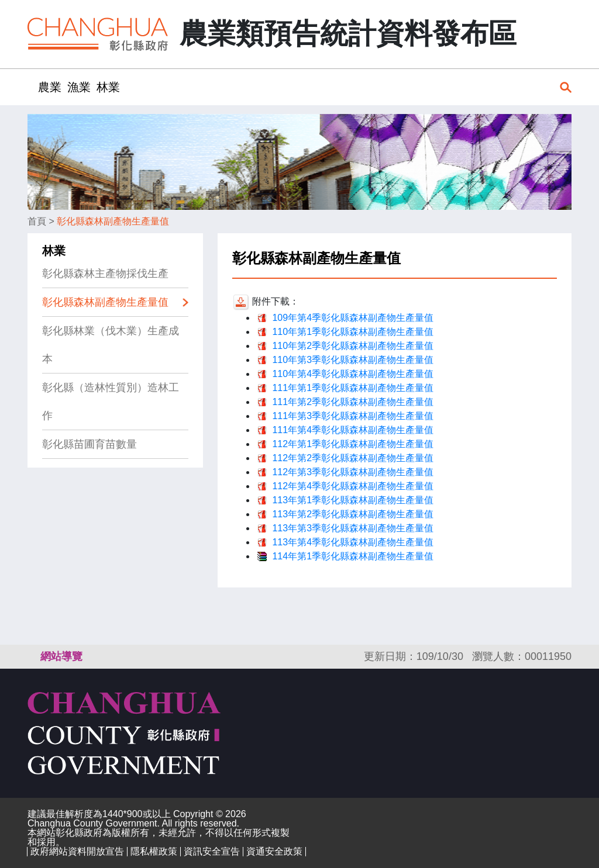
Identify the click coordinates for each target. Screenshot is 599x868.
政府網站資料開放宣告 (77, 851)
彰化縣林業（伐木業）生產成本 (111, 345)
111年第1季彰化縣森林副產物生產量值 (353, 388)
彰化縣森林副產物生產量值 (113, 221)
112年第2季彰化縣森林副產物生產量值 (353, 458)
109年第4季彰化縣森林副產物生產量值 (353, 318)
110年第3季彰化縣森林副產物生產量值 (353, 360)
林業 (54, 251)
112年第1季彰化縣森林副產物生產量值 (353, 444)
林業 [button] (108, 87)
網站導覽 (61, 656)
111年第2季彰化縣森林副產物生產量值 (353, 402)
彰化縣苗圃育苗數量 (89, 444)
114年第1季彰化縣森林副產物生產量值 (353, 556)
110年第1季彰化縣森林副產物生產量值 (353, 332)
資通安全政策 (274, 851)
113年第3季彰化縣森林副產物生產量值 (353, 528)
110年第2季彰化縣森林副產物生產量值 (353, 346)
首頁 (37, 221)
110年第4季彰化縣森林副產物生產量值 (353, 374)
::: (31, 87)
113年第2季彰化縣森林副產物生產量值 (353, 514)
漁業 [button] (79, 87)
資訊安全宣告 (212, 851)
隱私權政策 (154, 851)
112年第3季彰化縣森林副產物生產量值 (353, 472)
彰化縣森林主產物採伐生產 (105, 274)
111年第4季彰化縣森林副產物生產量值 (353, 430)
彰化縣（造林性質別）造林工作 (111, 402)
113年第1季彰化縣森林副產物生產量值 (353, 500)
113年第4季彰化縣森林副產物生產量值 (353, 542)
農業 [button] (50, 87)
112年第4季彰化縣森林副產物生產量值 (353, 486)
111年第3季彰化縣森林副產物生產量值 (353, 416)
